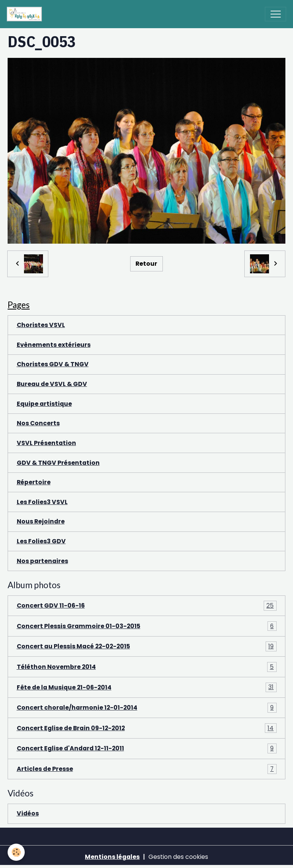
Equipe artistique (44, 404)
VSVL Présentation (46, 443)
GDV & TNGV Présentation (58, 463)
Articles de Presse (147, 769)
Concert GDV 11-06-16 (147, 606)
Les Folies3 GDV (41, 541)
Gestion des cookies (178, 857)
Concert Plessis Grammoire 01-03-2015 (147, 626)
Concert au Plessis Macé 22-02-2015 (147, 646)
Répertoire (34, 482)
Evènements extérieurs (54, 345)
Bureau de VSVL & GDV (52, 384)
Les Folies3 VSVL (42, 502)
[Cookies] (16, 852)
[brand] (26, 14)
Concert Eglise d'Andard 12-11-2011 (147, 748)
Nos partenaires (42, 561)
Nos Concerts (38, 423)
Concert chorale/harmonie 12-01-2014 (147, 708)
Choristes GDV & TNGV (53, 364)
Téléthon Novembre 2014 (147, 667)
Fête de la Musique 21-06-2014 (147, 688)
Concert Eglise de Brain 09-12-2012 (147, 728)
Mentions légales (112, 857)
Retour (146, 264)
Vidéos (28, 813)
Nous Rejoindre (41, 521)
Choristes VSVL (41, 325)
